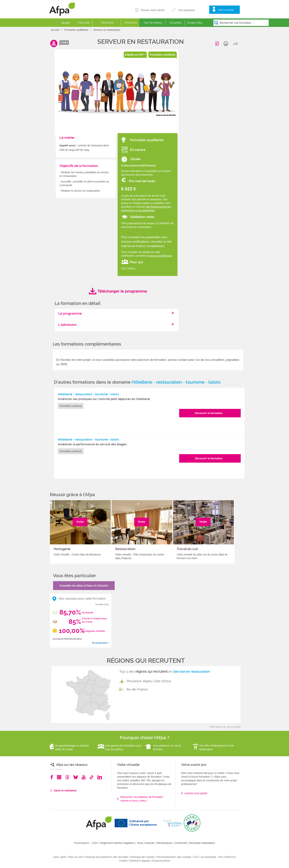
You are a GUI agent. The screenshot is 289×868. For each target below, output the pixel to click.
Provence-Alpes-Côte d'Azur (149, 681)
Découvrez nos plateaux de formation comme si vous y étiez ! (142, 799)
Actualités (176, 23)
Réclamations (164, 843)
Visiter (80, 522)
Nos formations (153, 23)
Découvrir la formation (209, 413)
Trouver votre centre (153, 10)
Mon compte (226, 10)
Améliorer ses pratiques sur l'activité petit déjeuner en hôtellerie (104, 399)
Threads (67, 777)
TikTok (92, 777)
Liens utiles (60, 857)
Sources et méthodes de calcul (67, 639)
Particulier (84, 23)
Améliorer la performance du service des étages (92, 444)
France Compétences (160, 256)
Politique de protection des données (106, 857)
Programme (218, 44)
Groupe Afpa (195, 23)
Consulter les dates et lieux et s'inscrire (84, 586)
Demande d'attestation (202, 843)
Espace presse (161, 861)
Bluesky (76, 777)
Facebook (52, 777)
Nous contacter (146, 843)
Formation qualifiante (77, 30)
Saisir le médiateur (65, 790)
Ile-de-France (137, 689)
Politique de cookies (142, 857)
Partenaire (107, 23)
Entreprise (131, 23)
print (227, 44)
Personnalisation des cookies (174, 857)
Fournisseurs (82, 843)
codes (64, 43)
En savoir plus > (100, 643)
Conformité (181, 843)
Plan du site (75, 857)
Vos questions (186, 10)
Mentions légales (140, 861)
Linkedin (100, 777)
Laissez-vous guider (196, 793)
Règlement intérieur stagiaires (117, 843)
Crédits (123, 861)
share (237, 44)
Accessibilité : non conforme (218, 857)
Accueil (55, 30)
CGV (95, 843)
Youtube (84, 777)
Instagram (59, 777)
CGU (196, 857)
